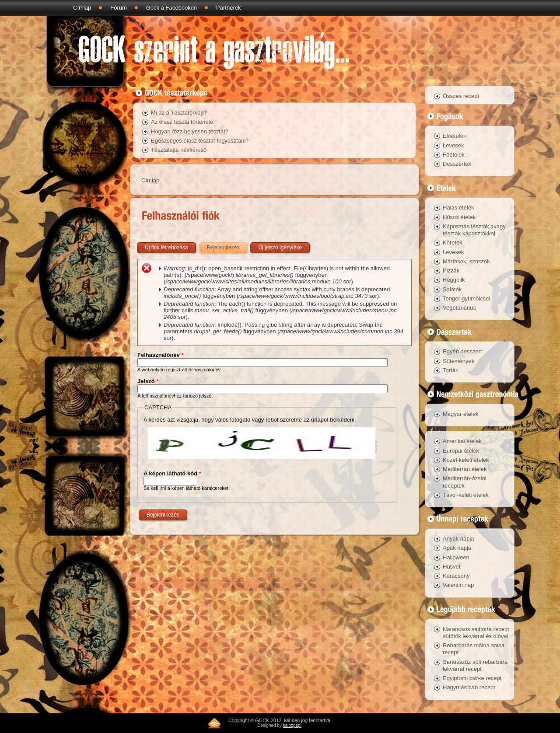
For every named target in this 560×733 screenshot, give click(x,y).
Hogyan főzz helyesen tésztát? (190, 131)
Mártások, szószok (466, 261)
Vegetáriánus (459, 308)
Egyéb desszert (462, 351)
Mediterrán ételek (465, 469)
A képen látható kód (172, 473)
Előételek (454, 136)
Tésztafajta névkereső (179, 150)
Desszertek (457, 164)
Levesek (453, 145)
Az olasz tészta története (182, 122)
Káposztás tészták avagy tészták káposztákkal (474, 230)
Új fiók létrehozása (166, 248)
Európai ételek (461, 451)
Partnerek (228, 8)
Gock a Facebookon (171, 8)
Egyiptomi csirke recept (472, 678)
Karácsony (456, 576)
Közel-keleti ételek (466, 460)
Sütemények (458, 361)
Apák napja (457, 548)
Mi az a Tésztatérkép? (179, 113)
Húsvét (451, 567)
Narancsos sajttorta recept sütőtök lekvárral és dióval (476, 633)
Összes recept (461, 96)
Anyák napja (458, 539)
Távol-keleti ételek (466, 495)
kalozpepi (292, 725)
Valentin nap (458, 585)
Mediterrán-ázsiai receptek (465, 482)
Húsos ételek (459, 217)
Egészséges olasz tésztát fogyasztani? (200, 141)
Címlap (82, 8)
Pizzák (451, 271)
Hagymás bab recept (469, 687)
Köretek (453, 243)
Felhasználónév (160, 355)
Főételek (454, 155)
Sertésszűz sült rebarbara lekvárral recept (475, 665)
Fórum (119, 8)
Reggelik (454, 280)
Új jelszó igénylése (280, 248)
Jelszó (148, 381)
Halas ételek (458, 208)
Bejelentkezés (228, 246)
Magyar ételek (461, 414)
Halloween (456, 557)
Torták (450, 370)
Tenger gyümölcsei (466, 298)
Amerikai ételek (462, 441)
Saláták (452, 289)
